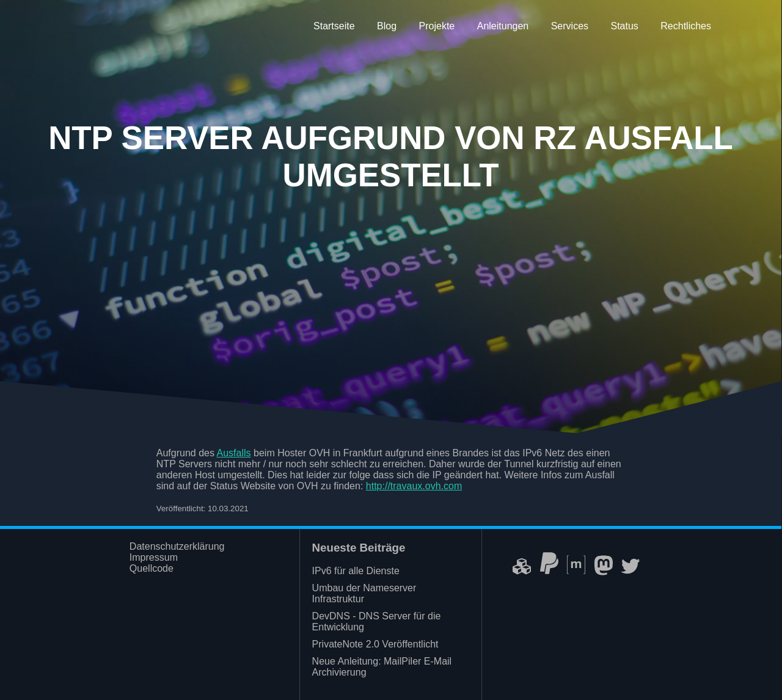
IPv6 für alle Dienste (356, 571)
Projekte (437, 26)
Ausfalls (234, 453)
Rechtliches (686, 26)
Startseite (334, 26)
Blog (387, 26)
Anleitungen (503, 26)
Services (570, 26)
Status (624, 26)
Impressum (154, 557)
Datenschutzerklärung (177, 546)
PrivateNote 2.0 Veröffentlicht (375, 644)
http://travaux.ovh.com (414, 486)
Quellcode (152, 568)
